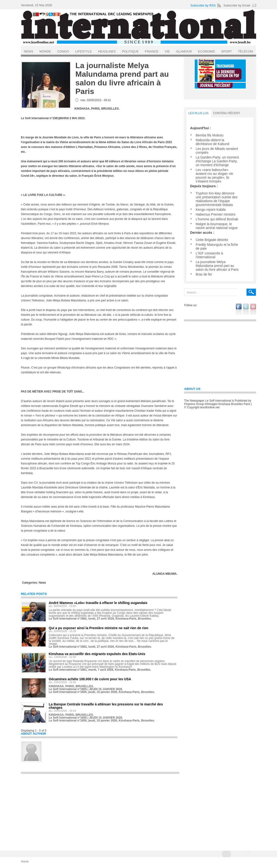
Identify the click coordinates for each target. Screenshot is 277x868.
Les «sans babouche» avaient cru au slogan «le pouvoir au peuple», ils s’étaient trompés (214, 176)
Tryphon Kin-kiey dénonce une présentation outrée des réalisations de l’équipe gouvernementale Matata (217, 199)
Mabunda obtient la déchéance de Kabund (212, 142)
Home (25, 862)
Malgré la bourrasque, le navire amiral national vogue (217, 226)
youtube (253, 309)
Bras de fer (204, 274)
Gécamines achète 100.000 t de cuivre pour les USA (90, 679)
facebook (239, 309)
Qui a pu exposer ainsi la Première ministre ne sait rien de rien (99, 628)
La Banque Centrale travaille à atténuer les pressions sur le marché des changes (106, 706)
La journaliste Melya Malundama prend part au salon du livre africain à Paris (217, 266)
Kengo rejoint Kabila (211, 210)
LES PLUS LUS (199, 113)
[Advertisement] (100, 810)
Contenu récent (227, 113)
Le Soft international (139, 27)
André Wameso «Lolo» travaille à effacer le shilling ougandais (98, 603)
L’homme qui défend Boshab (217, 219)
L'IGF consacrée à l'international (209, 255)
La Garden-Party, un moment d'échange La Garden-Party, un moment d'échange (217, 161)
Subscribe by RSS (203, 5)
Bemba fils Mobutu (210, 135)
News (42, 583)
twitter (246, 309)
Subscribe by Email (237, 5)
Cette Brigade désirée (212, 240)
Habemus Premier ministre (216, 214)
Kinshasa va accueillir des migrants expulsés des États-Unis (97, 654)
